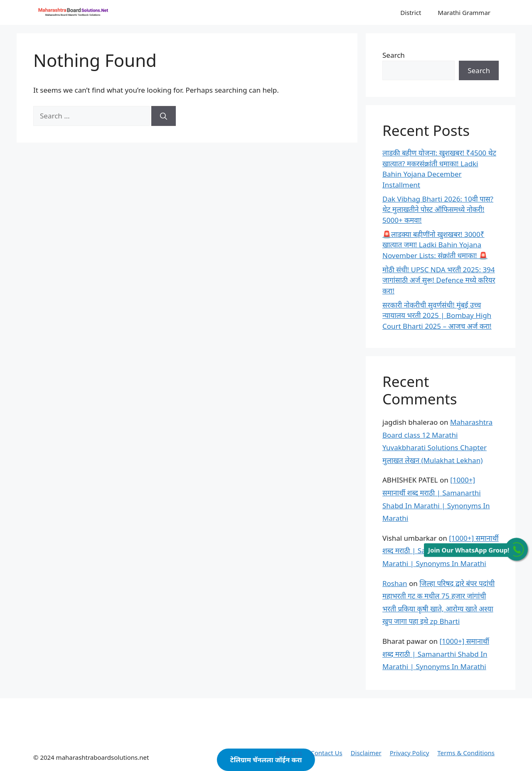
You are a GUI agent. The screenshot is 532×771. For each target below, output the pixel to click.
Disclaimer (366, 753)
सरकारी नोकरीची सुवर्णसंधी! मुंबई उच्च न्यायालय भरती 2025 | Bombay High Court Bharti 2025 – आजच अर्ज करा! (437, 315)
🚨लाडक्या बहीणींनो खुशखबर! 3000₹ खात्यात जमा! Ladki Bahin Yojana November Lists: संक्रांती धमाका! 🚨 (435, 245)
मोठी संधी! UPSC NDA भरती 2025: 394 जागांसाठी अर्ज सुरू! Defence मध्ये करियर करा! (439, 280)
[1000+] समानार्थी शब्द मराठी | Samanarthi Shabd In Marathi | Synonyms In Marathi (436, 654)
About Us (289, 753)
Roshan (395, 583)
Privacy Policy (410, 753)
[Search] (164, 116)
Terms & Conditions (466, 753)
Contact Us (326, 753)
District (411, 12)
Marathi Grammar (464, 12)
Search (394, 55)
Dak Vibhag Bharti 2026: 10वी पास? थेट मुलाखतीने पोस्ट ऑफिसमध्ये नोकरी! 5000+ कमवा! (438, 209)
